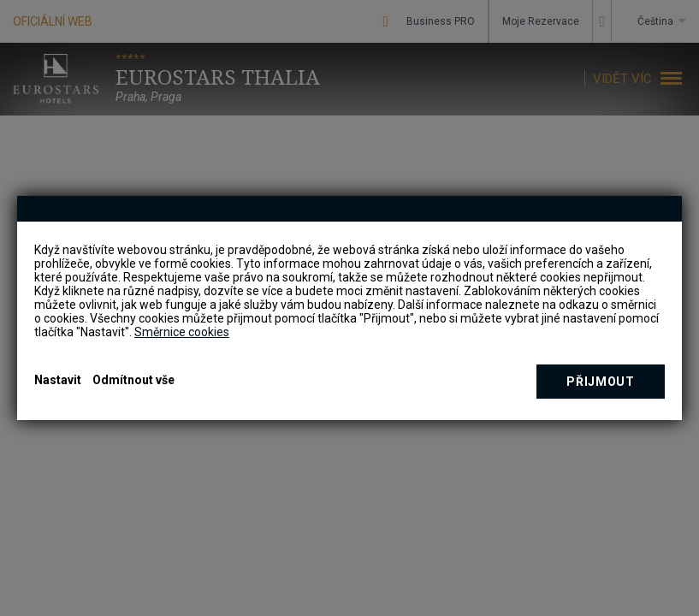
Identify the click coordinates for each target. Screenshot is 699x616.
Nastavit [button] (58, 380)
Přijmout (601, 382)
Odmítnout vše (133, 380)
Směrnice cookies (182, 332)
